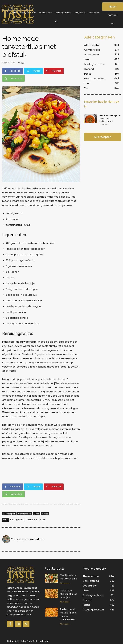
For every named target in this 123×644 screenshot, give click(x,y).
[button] (56, 21)
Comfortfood (25, 514)
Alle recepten (9, 514)
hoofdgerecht (17, 520)
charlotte (38, 539)
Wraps (45, 514)
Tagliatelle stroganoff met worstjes (68, 594)
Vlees (36, 514)
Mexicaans (32, 520)
